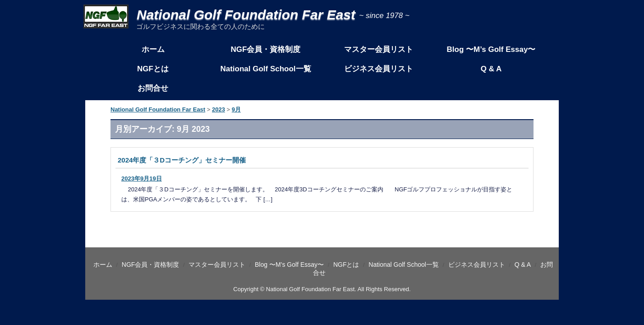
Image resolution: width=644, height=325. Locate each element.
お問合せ (153, 88)
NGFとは (153, 69)
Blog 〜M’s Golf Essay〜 (491, 49)
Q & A (491, 69)
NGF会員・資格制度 (266, 49)
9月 (236, 109)
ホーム (153, 49)
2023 (218, 109)
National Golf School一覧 (265, 69)
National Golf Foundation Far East (221, 15)
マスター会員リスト (378, 49)
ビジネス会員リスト (378, 69)
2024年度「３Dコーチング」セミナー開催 (182, 160)
